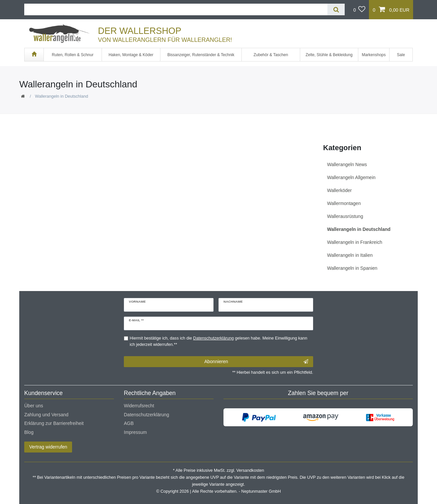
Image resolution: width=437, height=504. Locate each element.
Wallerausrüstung (345, 216)
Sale (401, 55)
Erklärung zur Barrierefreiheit (54, 423)
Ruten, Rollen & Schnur (73, 55)
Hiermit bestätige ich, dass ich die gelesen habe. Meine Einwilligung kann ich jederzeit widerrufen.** (219, 341)
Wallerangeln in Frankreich (355, 242)
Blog (29, 432)
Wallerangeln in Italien (350, 255)
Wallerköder (339, 190)
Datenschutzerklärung (146, 415)
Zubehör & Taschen (271, 55)
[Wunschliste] (359, 10)
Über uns (34, 406)
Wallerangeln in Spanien (352, 268)
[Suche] (336, 9)
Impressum (135, 432)
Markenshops (374, 55)
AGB (129, 423)
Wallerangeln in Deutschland (359, 229)
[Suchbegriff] (176, 9)
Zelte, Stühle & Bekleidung (329, 55)
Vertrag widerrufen (48, 447)
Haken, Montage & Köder (131, 55)
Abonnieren (256, 362)
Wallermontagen (344, 203)
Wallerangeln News (347, 164)
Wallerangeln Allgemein (351, 177)
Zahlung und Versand (46, 415)
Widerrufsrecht (139, 406)
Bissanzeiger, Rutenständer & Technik (201, 55)
